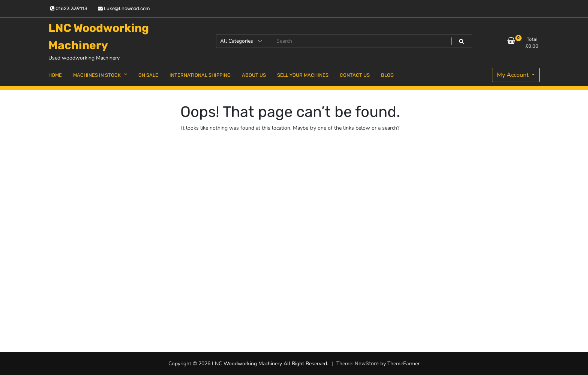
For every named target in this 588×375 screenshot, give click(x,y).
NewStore (367, 364)
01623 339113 (69, 8)
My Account (514, 75)
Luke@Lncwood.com (124, 8)
